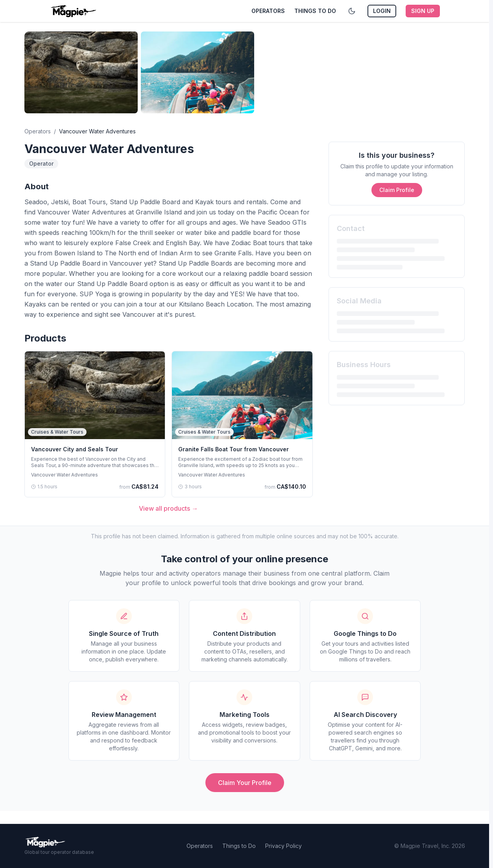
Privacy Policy (283, 846)
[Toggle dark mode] (352, 11)
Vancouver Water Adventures (65, 475)
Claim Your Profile (245, 783)
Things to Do (315, 11)
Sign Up (423, 11)
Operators (268, 11)
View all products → (168, 508)
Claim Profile (397, 190)
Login (382, 11)
